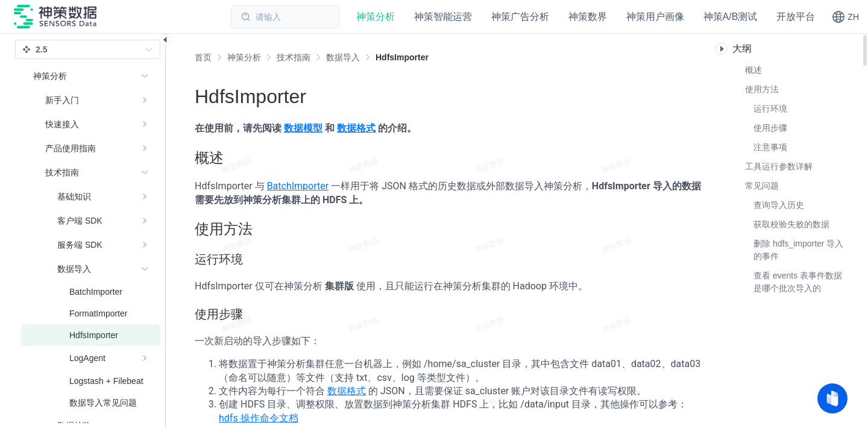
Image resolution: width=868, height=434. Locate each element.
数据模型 (303, 128)
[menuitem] (91, 100)
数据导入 (343, 57)
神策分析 (244, 57)
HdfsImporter (402, 57)
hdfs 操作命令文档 (259, 418)
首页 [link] (203, 57)
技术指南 (294, 57)
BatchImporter (298, 186)
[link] (244, 57)
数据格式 (356, 128)
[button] (845, 17)
